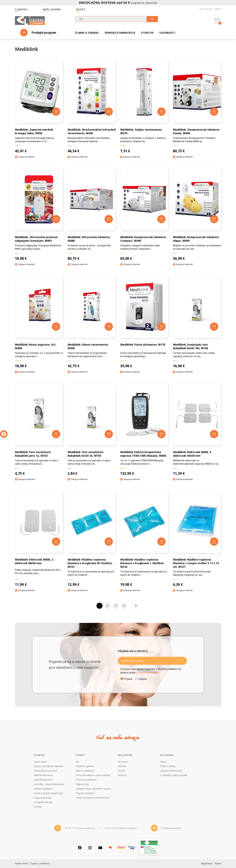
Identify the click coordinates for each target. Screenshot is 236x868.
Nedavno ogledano (85, 766)
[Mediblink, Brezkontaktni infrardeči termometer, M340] (92, 107)
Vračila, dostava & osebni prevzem (93, 798)
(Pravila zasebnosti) (148, 673)
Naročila (122, 766)
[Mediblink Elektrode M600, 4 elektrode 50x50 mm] (197, 429)
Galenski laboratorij (43, 775)
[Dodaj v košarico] (56, 112)
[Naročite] (152, 661)
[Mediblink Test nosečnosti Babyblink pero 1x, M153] (39, 429)
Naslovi (122, 771)
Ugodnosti (167, 33)
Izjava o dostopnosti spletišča (49, 766)
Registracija (206, 9)
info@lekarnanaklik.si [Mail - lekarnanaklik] (172, 828)
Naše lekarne (52, 9)
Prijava (218, 9)
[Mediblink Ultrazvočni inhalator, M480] (92, 214)
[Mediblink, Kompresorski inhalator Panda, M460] (197, 107)
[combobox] (116, 19)
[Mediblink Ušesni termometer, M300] (92, 322)
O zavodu (21, 9)
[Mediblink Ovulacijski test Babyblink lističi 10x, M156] (197, 322)
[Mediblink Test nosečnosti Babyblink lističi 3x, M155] (92, 429)
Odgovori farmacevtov (171, 771)
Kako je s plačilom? (85, 771)
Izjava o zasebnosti (40, 863)
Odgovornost (82, 784)
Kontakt (38, 807)
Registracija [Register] (207, 863)
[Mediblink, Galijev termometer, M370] (144, 107)
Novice (81, 9)
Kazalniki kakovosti (43, 780)
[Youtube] (100, 848)
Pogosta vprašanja (85, 793)
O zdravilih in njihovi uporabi (174, 775)
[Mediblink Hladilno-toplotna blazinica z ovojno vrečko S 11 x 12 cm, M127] (197, 539)
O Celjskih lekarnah (43, 802)
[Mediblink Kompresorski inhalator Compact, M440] (144, 214)
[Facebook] (80, 848)
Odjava (143, 679)
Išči (78, 762)
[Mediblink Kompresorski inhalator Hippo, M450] (197, 214)
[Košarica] (217, 20)
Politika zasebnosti (43, 789)
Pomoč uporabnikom (86, 780)
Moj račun (123, 762)
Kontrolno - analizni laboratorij (49, 784)
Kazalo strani (40, 762)
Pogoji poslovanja (43, 798)
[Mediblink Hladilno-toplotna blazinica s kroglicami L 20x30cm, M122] (144, 539)
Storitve (147, 33)
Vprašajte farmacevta (120, 33)
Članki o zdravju (87, 33)
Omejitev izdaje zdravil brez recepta (93, 789)
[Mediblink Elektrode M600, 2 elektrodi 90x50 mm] (39, 539)
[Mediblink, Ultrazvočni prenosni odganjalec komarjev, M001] (39, 214)
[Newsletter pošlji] (182, 661)
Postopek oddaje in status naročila (93, 775)
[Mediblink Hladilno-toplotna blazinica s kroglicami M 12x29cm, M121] (92, 539)
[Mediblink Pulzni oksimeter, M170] (144, 322)
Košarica (122, 775)
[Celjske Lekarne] (30, 20)
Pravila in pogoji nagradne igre (48, 793)
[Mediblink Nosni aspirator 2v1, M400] (39, 322)
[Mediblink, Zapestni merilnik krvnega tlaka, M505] (39, 107)
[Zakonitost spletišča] (149, 848)
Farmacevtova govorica (45, 771)
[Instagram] (90, 848)
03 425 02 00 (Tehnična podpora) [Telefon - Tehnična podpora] (121, 828)
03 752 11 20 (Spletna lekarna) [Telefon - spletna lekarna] (80, 828)
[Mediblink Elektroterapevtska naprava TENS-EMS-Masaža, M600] (144, 429)
